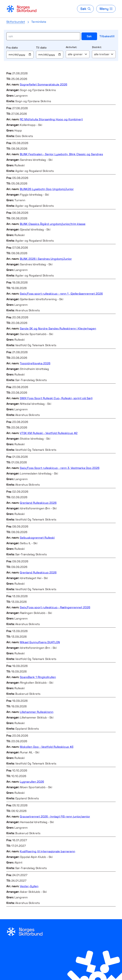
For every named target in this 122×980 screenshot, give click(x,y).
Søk (89, 36)
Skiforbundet (16, 22)
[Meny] (106, 9)
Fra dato (12, 48)
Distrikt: (97, 47)
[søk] (43, 36)
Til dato (41, 48)
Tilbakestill (107, 36)
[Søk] (85, 9)
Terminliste (39, 22)
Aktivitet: (71, 47)
